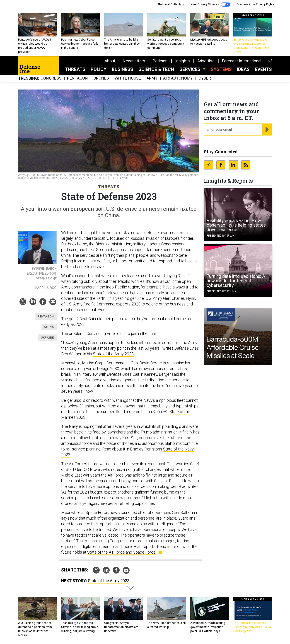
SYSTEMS (221, 69)
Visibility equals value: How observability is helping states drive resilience (236, 225)
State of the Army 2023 (113, 354)
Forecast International (242, 61)
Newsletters (134, 61)
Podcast (160, 61)
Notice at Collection (171, 4)
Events (263, 69)
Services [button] (191, 69)
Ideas (243, 69)
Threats (75, 69)
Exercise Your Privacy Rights (255, 4)
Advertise (206, 61)
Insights (182, 61)
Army (152, 78)
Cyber (205, 78)
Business (122, 69)
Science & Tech (156, 69)
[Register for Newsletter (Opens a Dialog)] (267, 130)
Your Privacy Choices (210, 5)
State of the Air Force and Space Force (121, 552)
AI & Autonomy (178, 78)
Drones (101, 78)
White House (128, 78)
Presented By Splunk (221, 236)
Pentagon (77, 78)
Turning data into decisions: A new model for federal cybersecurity (236, 281)
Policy (99, 69)
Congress (51, 78)
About (110, 61)
